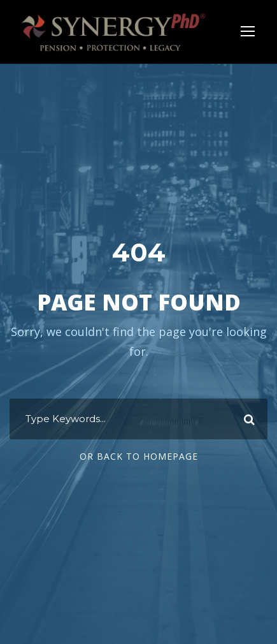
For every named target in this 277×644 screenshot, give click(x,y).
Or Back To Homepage (139, 456)
